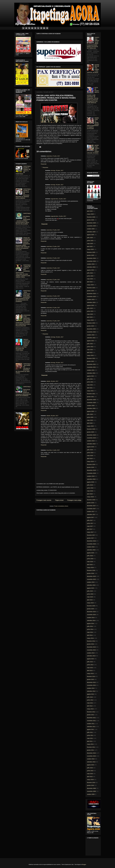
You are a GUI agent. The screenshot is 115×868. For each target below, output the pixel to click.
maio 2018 (90, 491)
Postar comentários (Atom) (61, 506)
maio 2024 (90, 279)
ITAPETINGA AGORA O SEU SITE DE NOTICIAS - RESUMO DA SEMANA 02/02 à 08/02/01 (23, 194)
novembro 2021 (91, 367)
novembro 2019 (91, 438)
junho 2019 (90, 453)
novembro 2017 (91, 509)
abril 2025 (90, 246)
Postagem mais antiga (74, 500)
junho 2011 (90, 735)
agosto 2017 (90, 517)
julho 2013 (90, 662)
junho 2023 (90, 311)
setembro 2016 (91, 550)
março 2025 (90, 249)
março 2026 (90, 214)
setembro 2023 (91, 302)
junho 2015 (90, 594)
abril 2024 (90, 282)
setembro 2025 (91, 232)
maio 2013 (90, 668)
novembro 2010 (91, 756)
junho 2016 (90, 559)
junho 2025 (90, 241)
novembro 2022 (91, 332)
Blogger (84, 864)
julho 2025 (90, 238)
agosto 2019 (90, 447)
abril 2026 (90, 211)
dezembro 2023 (91, 294)
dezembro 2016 (91, 541)
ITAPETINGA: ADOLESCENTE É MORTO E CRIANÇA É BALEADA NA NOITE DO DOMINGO (23, 391)
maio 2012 (90, 703)
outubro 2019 (91, 441)
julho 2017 (90, 520)
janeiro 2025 (90, 255)
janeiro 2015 (90, 609)
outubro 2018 (91, 476)
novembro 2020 (91, 403)
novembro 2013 (91, 650)
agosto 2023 (90, 305)
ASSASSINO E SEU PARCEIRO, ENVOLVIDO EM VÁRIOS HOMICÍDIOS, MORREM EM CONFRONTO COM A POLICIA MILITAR (23, 320)
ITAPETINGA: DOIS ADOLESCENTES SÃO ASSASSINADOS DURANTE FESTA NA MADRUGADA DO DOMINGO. (23, 296)
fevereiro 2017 (91, 535)
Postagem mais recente (44, 500)
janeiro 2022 (90, 361)
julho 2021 (90, 379)
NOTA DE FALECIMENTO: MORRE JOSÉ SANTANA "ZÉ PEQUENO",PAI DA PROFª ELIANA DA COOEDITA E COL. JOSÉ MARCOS (93, 95)
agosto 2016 (90, 553)
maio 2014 (90, 632)
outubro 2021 (91, 370)
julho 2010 (90, 768)
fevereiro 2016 (91, 570)
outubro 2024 (91, 264)
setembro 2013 (91, 656)
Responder (44, 164)
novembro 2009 (91, 791)
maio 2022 (90, 350)
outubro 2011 (91, 724)
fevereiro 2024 (91, 288)
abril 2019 (90, 459)
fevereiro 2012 (91, 712)
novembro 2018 (91, 473)
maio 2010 (90, 774)
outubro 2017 (91, 511)
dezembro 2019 (91, 435)
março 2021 (90, 391)
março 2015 (90, 603)
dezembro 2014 (91, 612)
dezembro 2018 (91, 470)
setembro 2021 (91, 373)
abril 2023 (90, 317)
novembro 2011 (91, 721)
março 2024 (90, 285)
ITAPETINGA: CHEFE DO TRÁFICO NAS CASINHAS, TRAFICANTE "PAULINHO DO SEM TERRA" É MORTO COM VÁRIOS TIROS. (23, 271)
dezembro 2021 (91, 364)
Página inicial (59, 500)
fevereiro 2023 (91, 323)
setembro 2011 (91, 727)
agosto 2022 (90, 341)
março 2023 (90, 320)
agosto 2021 (90, 376)
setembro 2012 (91, 691)
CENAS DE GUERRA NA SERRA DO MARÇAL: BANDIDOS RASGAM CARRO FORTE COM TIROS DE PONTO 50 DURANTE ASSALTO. (23, 244)
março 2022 (90, 355)
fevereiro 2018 (91, 500)
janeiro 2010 (90, 785)
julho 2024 (90, 273)
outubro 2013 (91, 653)
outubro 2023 (91, 299)
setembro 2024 (91, 267)
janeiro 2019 (90, 467)
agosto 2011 (90, 729)
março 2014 (90, 638)
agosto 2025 (90, 235)
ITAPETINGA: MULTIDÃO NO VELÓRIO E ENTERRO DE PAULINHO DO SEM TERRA (23, 368)
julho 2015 (90, 591)
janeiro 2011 (90, 750)
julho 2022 (90, 344)
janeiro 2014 (90, 644)
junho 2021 (90, 382)
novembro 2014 (91, 615)
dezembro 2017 (91, 506)
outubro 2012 (91, 688)
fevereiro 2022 (91, 358)
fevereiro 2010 (91, 783)
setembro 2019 (91, 444)
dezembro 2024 (91, 258)
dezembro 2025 (91, 223)
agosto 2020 (90, 411)
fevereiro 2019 (91, 464)
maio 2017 (90, 526)
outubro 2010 (91, 759)
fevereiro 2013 (91, 676)
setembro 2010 (91, 762)
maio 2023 (90, 314)
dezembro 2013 (91, 647)
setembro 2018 (91, 479)
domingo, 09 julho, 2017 (57, 170)
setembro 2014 (91, 621)
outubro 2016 (91, 547)
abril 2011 (90, 741)
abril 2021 (90, 388)
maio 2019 (90, 456)
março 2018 (90, 497)
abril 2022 (90, 352)
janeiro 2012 (90, 715)
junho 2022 (90, 347)
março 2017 (90, 532)
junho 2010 (90, 771)
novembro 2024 (91, 261)
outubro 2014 (91, 618)
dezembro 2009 (91, 788)
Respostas (45, 167)
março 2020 (90, 426)
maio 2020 (90, 420)
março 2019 (90, 461)
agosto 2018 (90, 482)
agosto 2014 (90, 623)
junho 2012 (90, 700)
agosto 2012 (90, 694)
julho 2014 (90, 626)
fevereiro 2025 (91, 252)
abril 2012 (90, 706)
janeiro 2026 (90, 220)
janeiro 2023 (90, 326)
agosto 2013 (90, 659)
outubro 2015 (91, 582)
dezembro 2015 (91, 576)
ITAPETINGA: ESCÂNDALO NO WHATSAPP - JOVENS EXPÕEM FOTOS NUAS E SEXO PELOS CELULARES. (23, 219)
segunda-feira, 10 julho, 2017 (58, 199)
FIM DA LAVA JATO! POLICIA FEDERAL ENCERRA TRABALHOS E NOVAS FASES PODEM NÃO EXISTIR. (56, 98)
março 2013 (90, 673)
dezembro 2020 (91, 400)
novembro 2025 (91, 226)
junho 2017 (90, 523)
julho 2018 (90, 485)
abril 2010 (90, 777)
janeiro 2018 (90, 503)
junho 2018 (90, 488)
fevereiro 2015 (91, 606)
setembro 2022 (91, 338)
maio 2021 (90, 385)
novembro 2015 (91, 579)
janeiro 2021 (90, 397)
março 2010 (90, 780)
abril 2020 (90, 423)
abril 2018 (90, 494)
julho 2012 (90, 697)
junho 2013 (90, 665)
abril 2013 (90, 671)
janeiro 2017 (90, 538)
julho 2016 (90, 556)
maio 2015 (90, 597)
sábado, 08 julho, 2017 (52, 381)
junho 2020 (90, 417)
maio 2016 (90, 562)
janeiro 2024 (90, 291)
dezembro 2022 (91, 329)
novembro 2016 (91, 544)
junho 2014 (90, 629)
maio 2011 (90, 738)
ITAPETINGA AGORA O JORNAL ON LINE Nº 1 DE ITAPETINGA (23, 170)
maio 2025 (90, 244)
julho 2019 (90, 450)
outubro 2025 (91, 229)
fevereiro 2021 (91, 394)
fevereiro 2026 (91, 217)
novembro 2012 (91, 685)
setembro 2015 (91, 585)
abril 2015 (90, 600)
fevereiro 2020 (91, 429)
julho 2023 (90, 308)
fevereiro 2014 (91, 641)
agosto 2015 (90, 588)
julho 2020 (90, 414)
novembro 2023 (91, 297)
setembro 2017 (91, 514)
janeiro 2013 (90, 679)
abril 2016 (90, 565)
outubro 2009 (91, 794)
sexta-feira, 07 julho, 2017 (53, 156)
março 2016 (90, 568)
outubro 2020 (91, 406)
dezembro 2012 (91, 682)
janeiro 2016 (90, 573)
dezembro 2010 (91, 753)
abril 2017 (90, 529)
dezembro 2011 (91, 718)
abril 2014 (90, 635)
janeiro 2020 (90, 432)
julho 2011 (90, 732)
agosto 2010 (90, 765)
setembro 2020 (91, 408)
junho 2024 (90, 276)
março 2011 (90, 744)
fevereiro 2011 (91, 747)
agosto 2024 (90, 270)
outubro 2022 (91, 335)
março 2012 (90, 709)
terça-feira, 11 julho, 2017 (53, 450)
